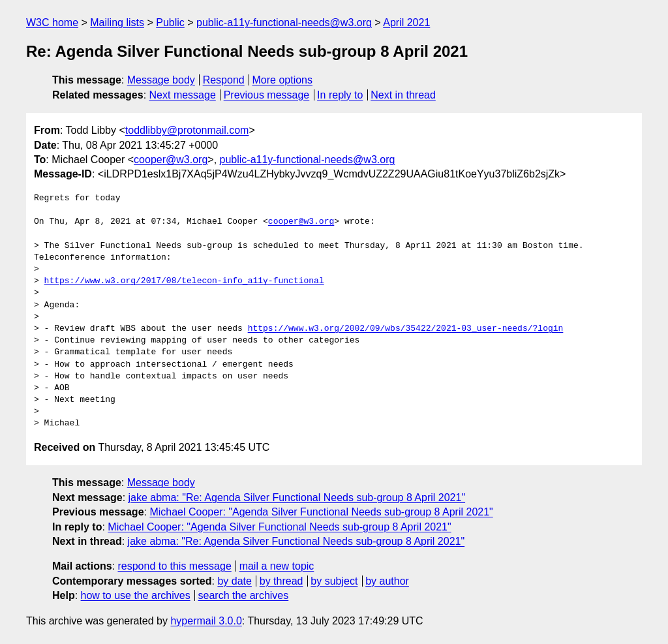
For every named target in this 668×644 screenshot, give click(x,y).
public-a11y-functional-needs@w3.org (284, 23)
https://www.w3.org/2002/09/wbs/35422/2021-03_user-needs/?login (406, 329)
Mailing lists (117, 23)
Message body (161, 80)
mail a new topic (277, 566)
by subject (334, 581)
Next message (183, 95)
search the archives (244, 595)
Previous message (267, 95)
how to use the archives (136, 595)
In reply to (340, 95)
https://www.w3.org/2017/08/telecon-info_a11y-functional (184, 281)
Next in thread (403, 95)
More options (283, 80)
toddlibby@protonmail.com (187, 130)
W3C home (52, 23)
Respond (224, 80)
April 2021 (406, 23)
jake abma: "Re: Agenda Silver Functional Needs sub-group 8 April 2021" (297, 498)
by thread (281, 581)
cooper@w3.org (171, 160)
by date (234, 581)
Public (170, 23)
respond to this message (174, 566)
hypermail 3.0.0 (206, 621)
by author (387, 581)
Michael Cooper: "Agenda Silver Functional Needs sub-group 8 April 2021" (321, 512)
